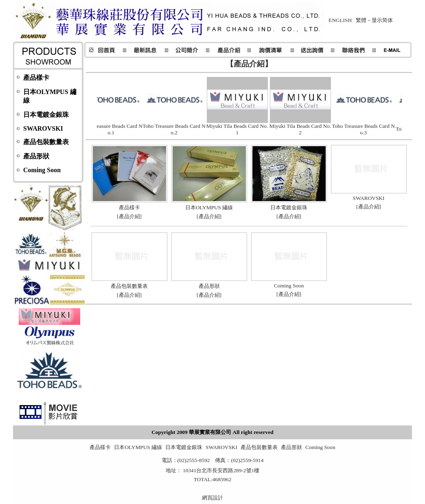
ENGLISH (340, 20)
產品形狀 (36, 156)
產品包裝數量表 (46, 142)
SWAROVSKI (43, 128)
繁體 (361, 20)
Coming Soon (42, 170)
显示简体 (382, 20)
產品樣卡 (36, 78)
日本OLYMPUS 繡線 (138, 447)
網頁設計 (212, 498)
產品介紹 (129, 216)
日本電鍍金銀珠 (46, 115)
